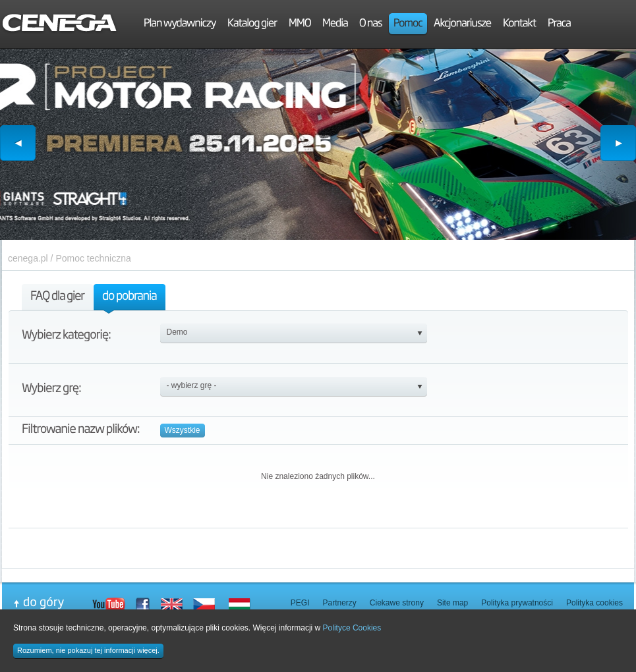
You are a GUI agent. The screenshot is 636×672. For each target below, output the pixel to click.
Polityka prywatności (517, 603)
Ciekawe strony (397, 603)
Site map (452, 603)
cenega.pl (28, 258)
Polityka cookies (594, 603)
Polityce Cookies (352, 628)
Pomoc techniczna (93, 258)
